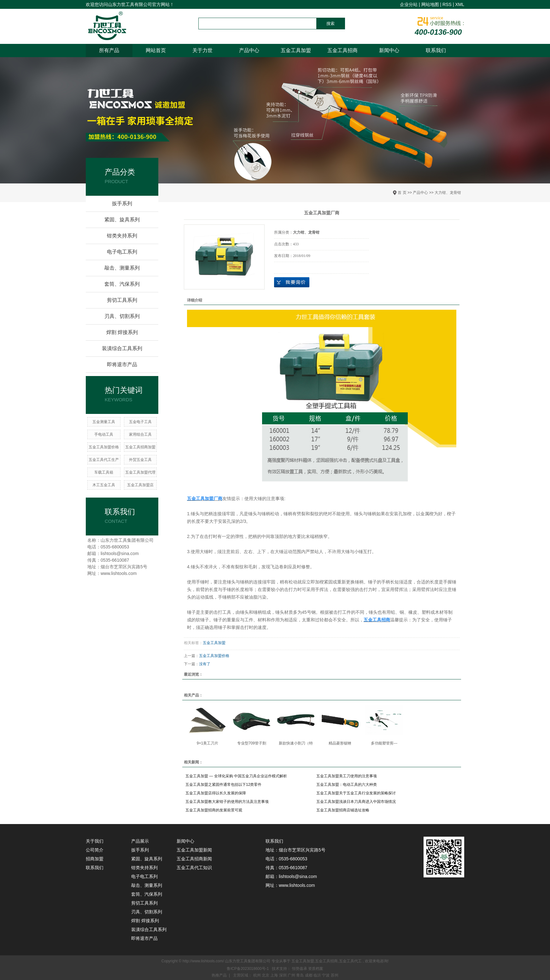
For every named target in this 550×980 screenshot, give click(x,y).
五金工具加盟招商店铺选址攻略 (343, 810)
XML (460, 4)
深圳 (283, 975)
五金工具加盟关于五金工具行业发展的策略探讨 (356, 793)
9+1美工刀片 (208, 743)
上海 (275, 975)
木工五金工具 (104, 485)
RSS (447, 4)
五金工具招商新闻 (194, 859)
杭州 (257, 975)
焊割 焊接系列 (122, 332)
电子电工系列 (122, 252)
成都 (309, 975)
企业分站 (409, 4)
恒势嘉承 (300, 969)
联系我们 (436, 50)
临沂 (318, 975)
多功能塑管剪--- (384, 743)
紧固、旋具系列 (122, 220)
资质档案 (316, 969)
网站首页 (156, 50)
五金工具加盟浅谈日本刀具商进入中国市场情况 (356, 802)
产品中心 (249, 50)
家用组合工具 (140, 434)
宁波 (326, 975)
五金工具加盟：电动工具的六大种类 (347, 785)
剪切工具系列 (122, 300)
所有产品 (109, 50)
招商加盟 (95, 859)
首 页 (402, 193)
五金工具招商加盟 (140, 447)
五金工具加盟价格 (104, 447)
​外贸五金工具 (140, 460)
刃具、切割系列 (122, 316)
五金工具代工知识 (194, 868)
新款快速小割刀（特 (296, 743)
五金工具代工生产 (104, 460)
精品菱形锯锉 (340, 743)
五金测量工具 (104, 422)
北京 (266, 975)
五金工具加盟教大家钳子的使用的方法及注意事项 (227, 802)
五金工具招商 (342, 50)
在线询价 (292, 282)
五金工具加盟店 (140, 485)
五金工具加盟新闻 (194, 850)
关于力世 (202, 50)
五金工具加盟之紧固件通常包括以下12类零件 (223, 785)
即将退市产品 (122, 365)
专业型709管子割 (252, 743)
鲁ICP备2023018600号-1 (248, 969)
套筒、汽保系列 (122, 284)
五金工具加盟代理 (140, 472)
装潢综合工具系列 (122, 348)
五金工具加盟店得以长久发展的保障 (216, 793)
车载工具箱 (104, 472)
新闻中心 (389, 50)
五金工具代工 (350, 961)
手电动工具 (104, 434)
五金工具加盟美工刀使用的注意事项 (347, 776)
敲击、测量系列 (122, 268)
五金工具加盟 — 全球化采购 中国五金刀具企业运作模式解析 (236, 776)
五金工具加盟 (296, 50)
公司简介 (95, 850)
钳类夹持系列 (122, 236)
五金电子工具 (140, 422)
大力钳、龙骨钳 (448, 193)
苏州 (335, 975)
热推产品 (219, 975)
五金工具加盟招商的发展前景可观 (214, 810)
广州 (292, 975)
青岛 (300, 975)
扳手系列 (122, 203)
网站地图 (430, 4)
